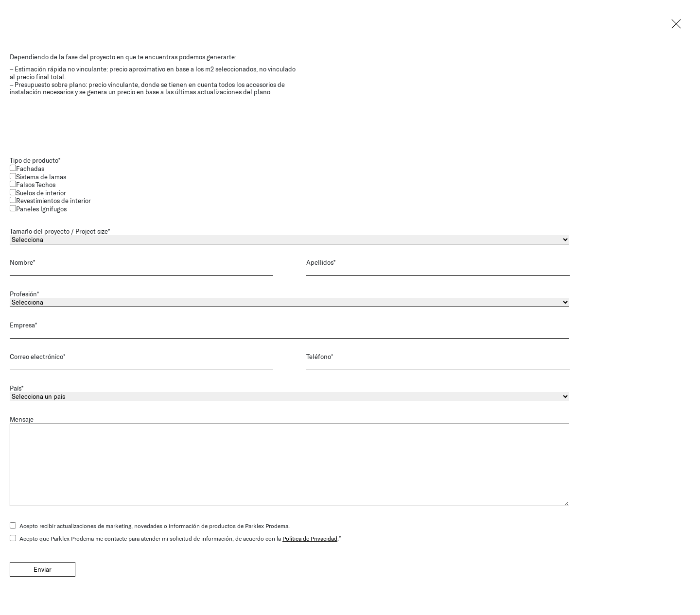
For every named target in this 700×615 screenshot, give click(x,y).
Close (676, 24)
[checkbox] (304, 189)
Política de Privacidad (310, 538)
